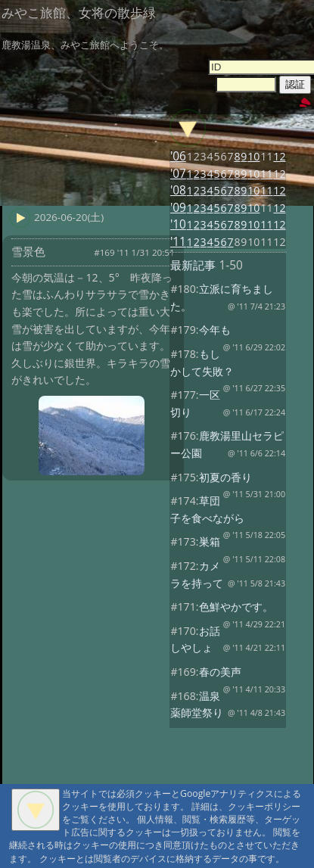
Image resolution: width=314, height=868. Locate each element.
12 (279, 156)
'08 (178, 190)
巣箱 (210, 541)
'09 (178, 208)
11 (266, 174)
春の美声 (220, 672)
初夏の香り (225, 477)
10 (253, 156)
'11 (178, 242)
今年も (215, 330)
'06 (178, 156)
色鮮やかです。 (236, 607)
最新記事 (193, 265)
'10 (178, 224)
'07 (178, 174)
